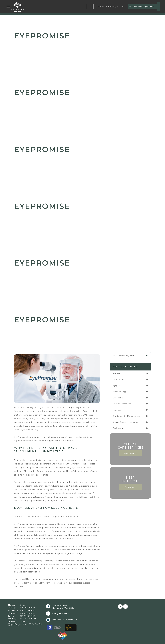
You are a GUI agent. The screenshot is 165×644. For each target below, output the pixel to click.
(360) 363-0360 (61, 614)
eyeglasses (118, 386)
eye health (118, 398)
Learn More (129, 455)
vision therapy (120, 392)
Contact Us (129, 488)
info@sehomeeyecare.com (65, 620)
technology (119, 429)
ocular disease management (127, 423)
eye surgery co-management (127, 417)
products (117, 411)
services (117, 374)
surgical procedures (123, 405)
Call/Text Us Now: (109, 7)
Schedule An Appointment (142, 7)
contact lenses (120, 380)
